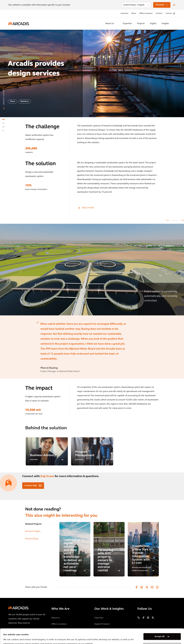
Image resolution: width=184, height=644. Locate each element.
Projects (141, 24)
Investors (124, 13)
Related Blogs (32, 539)
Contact (159, 13)
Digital (153, 24)
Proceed (160, 5)
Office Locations (146, 13)
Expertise (127, 24)
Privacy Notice (52, 637)
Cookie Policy (71, 637)
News (134, 13)
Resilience (24, 101)
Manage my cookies (160, 631)
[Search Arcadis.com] (174, 24)
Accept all (160, 621)
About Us (110, 24)
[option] (92, 72)
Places (13, 101)
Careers (169, 13)
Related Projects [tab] (33, 524)
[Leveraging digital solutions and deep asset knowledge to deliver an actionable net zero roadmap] (75, 549)
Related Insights (33, 531)
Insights (165, 24)
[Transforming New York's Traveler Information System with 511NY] (143, 549)
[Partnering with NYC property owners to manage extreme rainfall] (109, 549)
